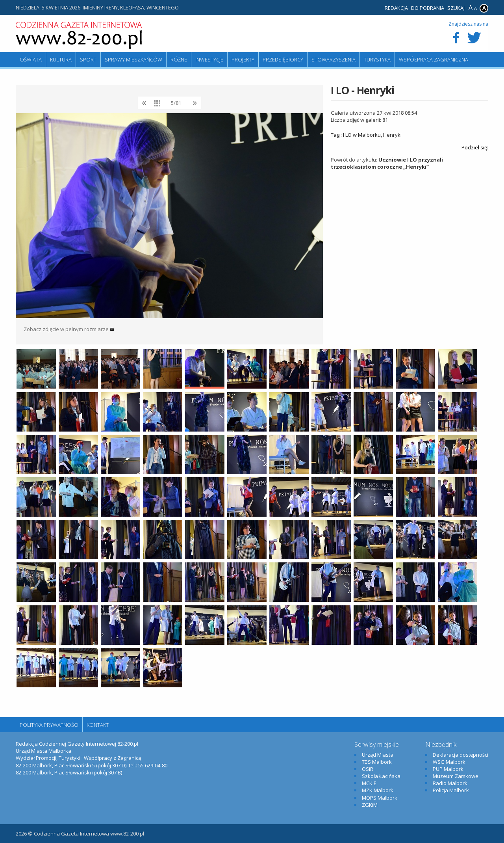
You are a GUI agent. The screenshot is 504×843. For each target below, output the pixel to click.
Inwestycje (209, 60)
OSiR (368, 769)
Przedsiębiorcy (283, 60)
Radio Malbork (450, 783)
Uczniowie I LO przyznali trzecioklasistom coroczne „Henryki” (387, 163)
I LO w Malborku (362, 135)
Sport (88, 60)
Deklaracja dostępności (460, 755)
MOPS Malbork (380, 798)
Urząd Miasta (378, 755)
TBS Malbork (377, 762)
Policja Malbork (451, 790)
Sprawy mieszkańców (133, 60)
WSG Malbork (449, 762)
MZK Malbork (378, 790)
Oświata (31, 60)
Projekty (243, 60)
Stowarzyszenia (334, 60)
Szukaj (456, 8)
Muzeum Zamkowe (456, 776)
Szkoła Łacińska (381, 776)
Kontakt (98, 725)
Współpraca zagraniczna (434, 60)
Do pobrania (428, 8)
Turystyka (377, 60)
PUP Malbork (448, 769)
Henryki (392, 135)
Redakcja (396, 8)
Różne (179, 60)
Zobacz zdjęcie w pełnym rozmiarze (69, 329)
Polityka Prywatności (49, 725)
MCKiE (369, 783)
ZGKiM (370, 805)
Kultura (61, 60)
